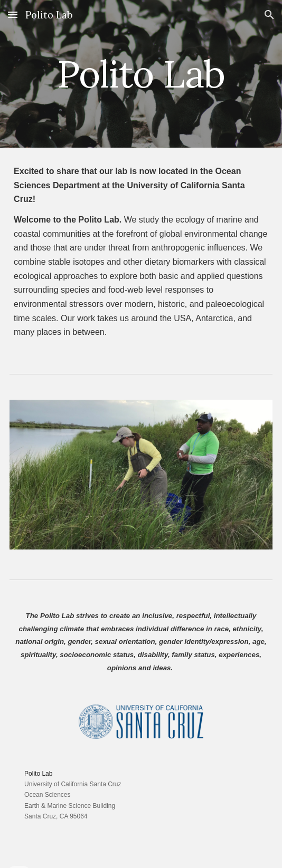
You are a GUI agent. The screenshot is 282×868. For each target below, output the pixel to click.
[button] (13, 15)
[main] (141, 74)
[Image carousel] (141, 475)
